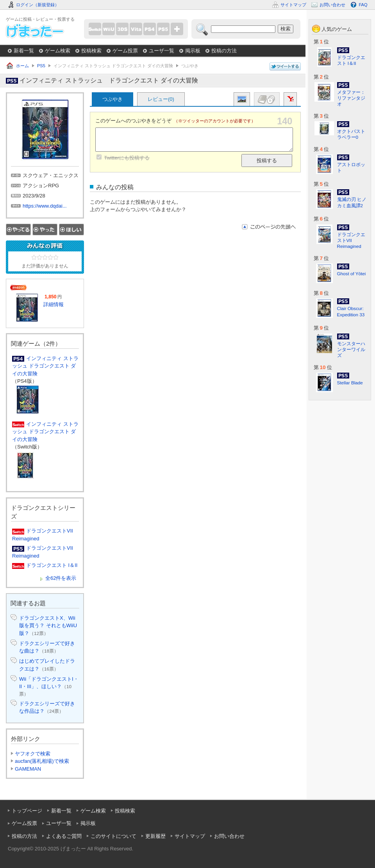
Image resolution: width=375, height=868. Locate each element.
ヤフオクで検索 (33, 754)
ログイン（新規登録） (37, 5)
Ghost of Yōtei (352, 273)
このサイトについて (113, 836)
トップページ (27, 811)
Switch (95, 29)
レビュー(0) (161, 99)
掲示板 (193, 51)
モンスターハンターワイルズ (351, 349)
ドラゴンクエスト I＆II (52, 565)
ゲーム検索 (58, 51)
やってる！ (18, 230)
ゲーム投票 (125, 51)
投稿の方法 (224, 51)
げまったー (35, 31)
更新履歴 (155, 836)
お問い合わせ (229, 836)
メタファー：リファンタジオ (351, 98)
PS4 (150, 29)
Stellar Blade (350, 383)
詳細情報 (54, 304)
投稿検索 (91, 51)
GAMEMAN (28, 769)
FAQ (363, 5)
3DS (122, 29)
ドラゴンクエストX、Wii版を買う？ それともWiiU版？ (48, 626)
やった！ (45, 230)
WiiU (109, 29)
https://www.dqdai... (45, 206)
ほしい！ (71, 230)
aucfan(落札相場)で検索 (42, 761)
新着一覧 (24, 51)
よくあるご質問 (64, 836)
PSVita (136, 29)
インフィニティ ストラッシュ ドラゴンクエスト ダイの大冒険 (45, 366)
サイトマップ (190, 836)
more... (177, 29)
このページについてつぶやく (285, 67)
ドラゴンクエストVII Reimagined (351, 240)
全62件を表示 (61, 578)
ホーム (22, 66)
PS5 (163, 29)
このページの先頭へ (269, 227)
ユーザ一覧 (162, 51)
